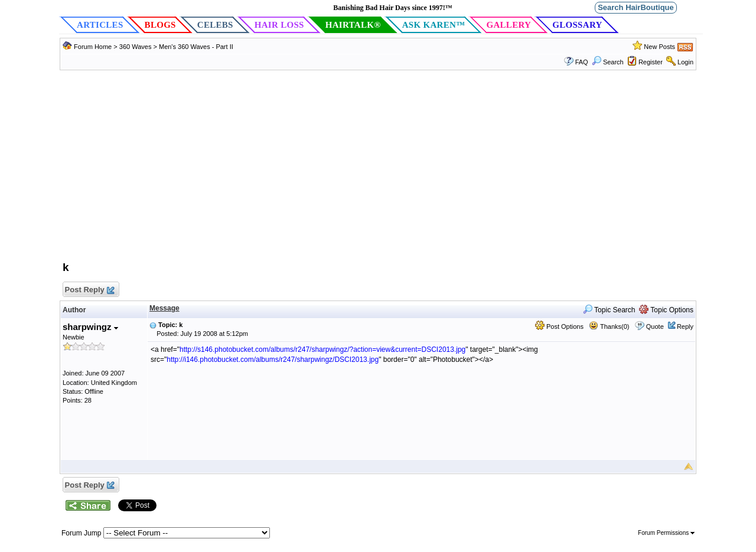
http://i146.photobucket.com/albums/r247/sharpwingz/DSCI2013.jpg (273, 360)
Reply (685, 326)
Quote (655, 326)
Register (651, 62)
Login (685, 62)
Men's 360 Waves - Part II (196, 47)
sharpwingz (90, 327)
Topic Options (666, 310)
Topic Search (609, 310)
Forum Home (93, 47)
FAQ (582, 62)
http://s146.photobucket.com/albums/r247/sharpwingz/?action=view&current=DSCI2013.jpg (322, 350)
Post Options (559, 326)
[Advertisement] (378, 171)
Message (164, 308)
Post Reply (89, 290)
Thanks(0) (609, 326)
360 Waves (136, 47)
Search (608, 62)
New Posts (659, 47)
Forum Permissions (666, 533)
